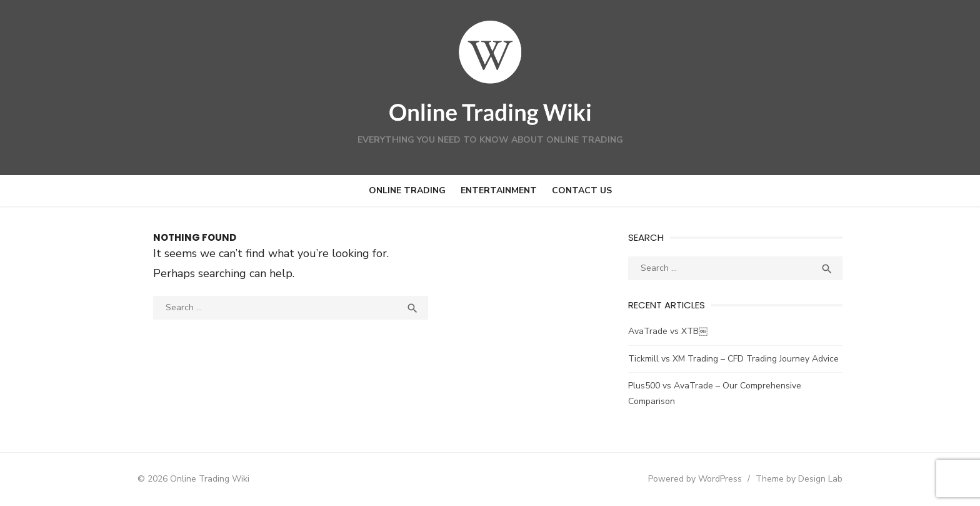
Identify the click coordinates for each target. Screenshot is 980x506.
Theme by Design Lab (809, 479)
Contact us (582, 190)
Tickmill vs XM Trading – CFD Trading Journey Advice (737, 359)
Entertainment (499, 190)
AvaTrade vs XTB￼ (672, 331)
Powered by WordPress (705, 479)
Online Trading (407, 190)
